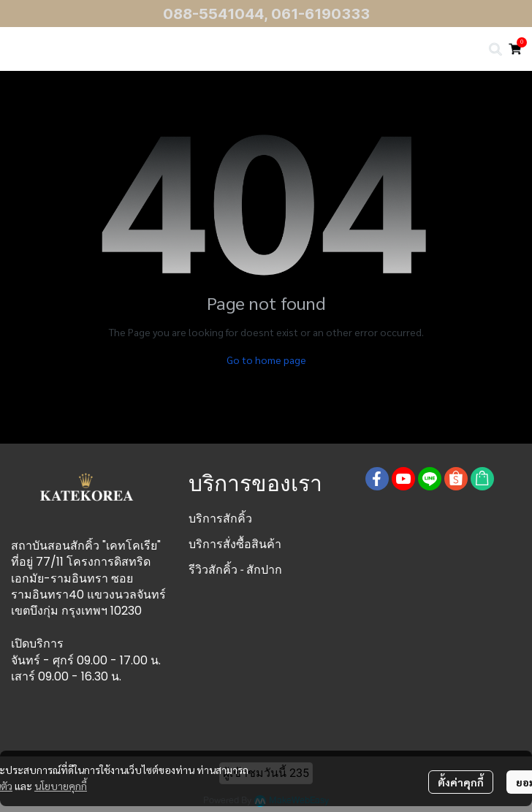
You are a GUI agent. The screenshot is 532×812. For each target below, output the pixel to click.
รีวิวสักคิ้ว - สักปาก (235, 570)
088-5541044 (213, 14)
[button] (495, 49)
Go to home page (266, 360)
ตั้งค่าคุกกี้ (461, 782)
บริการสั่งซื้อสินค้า (235, 544)
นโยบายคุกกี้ (61, 786)
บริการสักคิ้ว (220, 519)
